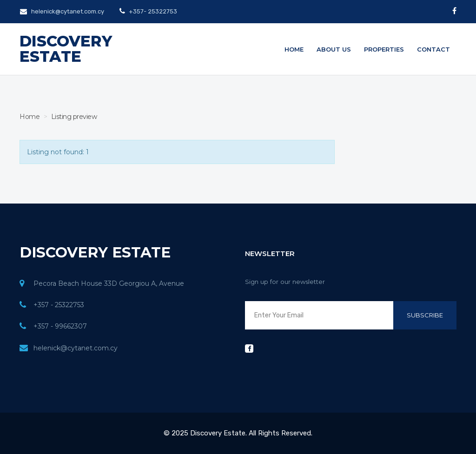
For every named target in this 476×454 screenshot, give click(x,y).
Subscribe (425, 315)
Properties (384, 49)
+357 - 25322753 (59, 305)
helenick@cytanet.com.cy (62, 11)
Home (294, 49)
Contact (433, 49)
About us (334, 49)
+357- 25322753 (152, 11)
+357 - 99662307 (60, 326)
